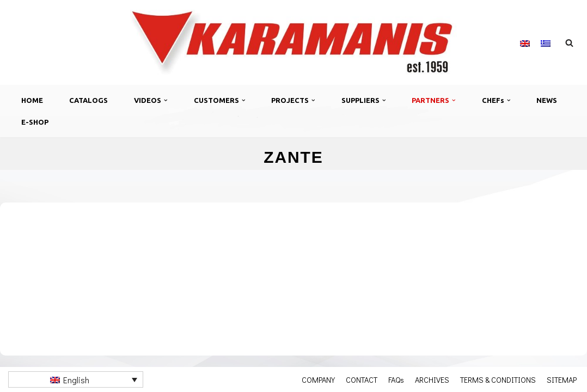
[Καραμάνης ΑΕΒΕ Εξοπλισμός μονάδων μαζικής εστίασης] (293, 42)
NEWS (547, 100)
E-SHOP (35, 122)
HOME (32, 100)
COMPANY (318, 379)
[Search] (569, 43)
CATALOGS (88, 100)
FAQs (396, 379)
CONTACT (362, 379)
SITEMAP (562, 379)
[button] (166, 100)
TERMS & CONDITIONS (498, 379)
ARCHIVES (432, 379)
